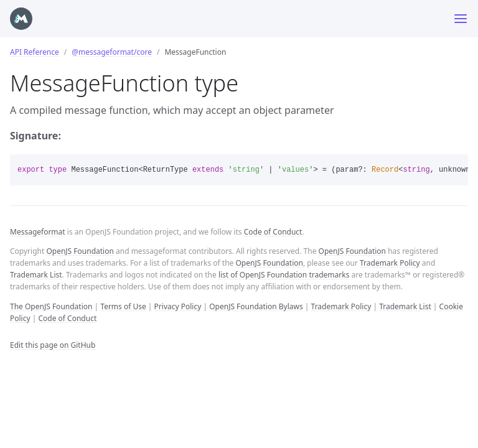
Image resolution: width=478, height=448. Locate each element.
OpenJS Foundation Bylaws (256, 306)
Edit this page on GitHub (53, 345)
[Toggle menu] (461, 19)
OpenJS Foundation (80, 251)
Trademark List (36, 275)
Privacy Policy (178, 306)
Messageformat (38, 232)
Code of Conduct (273, 232)
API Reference (35, 52)
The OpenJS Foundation (51, 306)
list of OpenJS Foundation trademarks (284, 275)
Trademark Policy (390, 263)
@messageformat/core (112, 52)
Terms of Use (123, 306)
